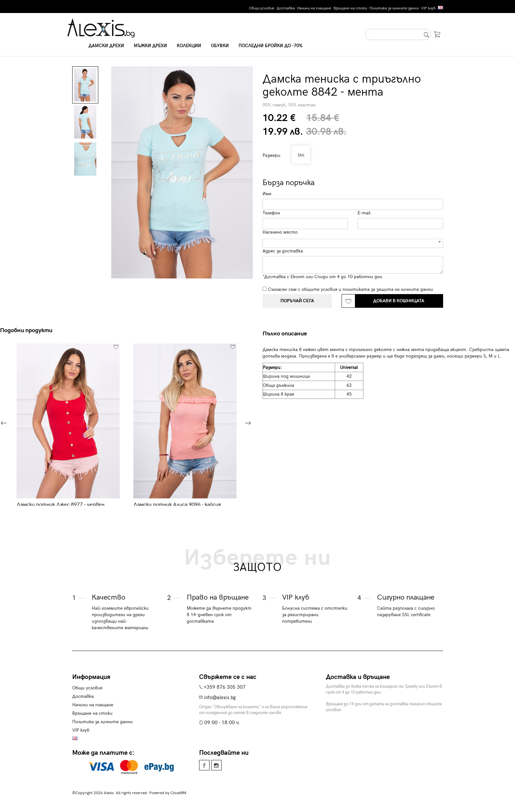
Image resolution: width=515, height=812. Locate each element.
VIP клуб (428, 8)
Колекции (189, 46)
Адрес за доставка (283, 251)
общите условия (319, 289)
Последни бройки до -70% (271, 46)
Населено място (280, 232)
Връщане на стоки (350, 8)
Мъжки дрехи (150, 46)
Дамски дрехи (106, 46)
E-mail (364, 213)
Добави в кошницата (399, 301)
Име (267, 194)
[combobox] (353, 243)
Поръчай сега (297, 301)
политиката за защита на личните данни (388, 289)
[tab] (287, 334)
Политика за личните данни (394, 8)
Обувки (220, 46)
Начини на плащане (314, 8)
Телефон (271, 213)
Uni (300, 155)
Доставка (286, 8)
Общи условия (262, 8)
